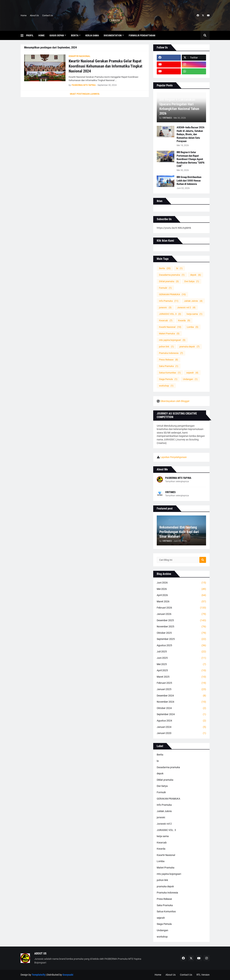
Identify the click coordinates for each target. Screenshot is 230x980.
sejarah (192, 373)
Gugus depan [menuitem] (57, 35)
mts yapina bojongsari (172, 340)
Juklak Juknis (193, 301)
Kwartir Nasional (170, 327)
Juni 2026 (181, 583)
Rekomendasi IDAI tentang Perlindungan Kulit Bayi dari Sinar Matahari (179, 532)
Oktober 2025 (181, 633)
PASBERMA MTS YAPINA (178, 478)
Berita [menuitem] (75, 35)
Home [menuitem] (41, 35)
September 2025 (181, 639)
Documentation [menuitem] (113, 35)
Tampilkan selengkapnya (177, 481)
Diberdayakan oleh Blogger (173, 401)
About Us (34, 16)
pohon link (166, 347)
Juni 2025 (181, 658)
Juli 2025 (181, 652)
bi (179, 268)
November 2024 (181, 702)
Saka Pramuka (169, 366)
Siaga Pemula (168, 379)
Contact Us (48, 16)
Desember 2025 (181, 620)
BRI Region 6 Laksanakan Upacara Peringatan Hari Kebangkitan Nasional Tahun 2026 (179, 106)
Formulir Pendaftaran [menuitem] (142, 35)
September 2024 (181, 714)
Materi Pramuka (169, 334)
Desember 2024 (181, 696)
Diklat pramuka (169, 281)
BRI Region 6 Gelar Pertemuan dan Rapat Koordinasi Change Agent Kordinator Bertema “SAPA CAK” (191, 159)
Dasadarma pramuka (172, 275)
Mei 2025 (181, 664)
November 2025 (181, 627)
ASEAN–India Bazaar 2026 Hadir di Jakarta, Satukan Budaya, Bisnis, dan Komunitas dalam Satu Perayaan (191, 134)
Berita (165, 268)
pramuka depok (189, 347)
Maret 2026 (181, 602)
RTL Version (203, 975)
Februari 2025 (181, 683)
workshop (166, 386)
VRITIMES (170, 492)
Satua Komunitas (170, 373)
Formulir (165, 288)
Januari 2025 (181, 689)
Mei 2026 (181, 589)
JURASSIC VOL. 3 (170, 314)
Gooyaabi (68, 975)
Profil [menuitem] (30, 35)
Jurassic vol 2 (186, 307)
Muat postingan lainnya (85, 94)
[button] (23, 35)
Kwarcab (166, 320)
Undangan (190, 379)
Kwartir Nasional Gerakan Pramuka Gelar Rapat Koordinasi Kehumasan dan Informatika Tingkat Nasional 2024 (105, 66)
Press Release (169, 360)
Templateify (38, 975)
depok (196, 275)
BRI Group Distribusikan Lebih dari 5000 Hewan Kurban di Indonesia (189, 181)
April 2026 (181, 595)
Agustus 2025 (181, 646)
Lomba (193, 327)
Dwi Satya (192, 281)
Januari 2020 (181, 733)
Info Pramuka (169, 301)
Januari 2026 (181, 614)
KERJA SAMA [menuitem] (92, 35)
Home (24, 16)
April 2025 (181, 671)
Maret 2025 (181, 677)
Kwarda (184, 320)
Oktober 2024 (181, 708)
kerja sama (195, 314)
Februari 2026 (181, 608)
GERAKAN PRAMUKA (172, 294)
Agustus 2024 (181, 721)
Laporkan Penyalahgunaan (174, 457)
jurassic (165, 307)
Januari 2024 (181, 727)
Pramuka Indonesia (171, 353)
